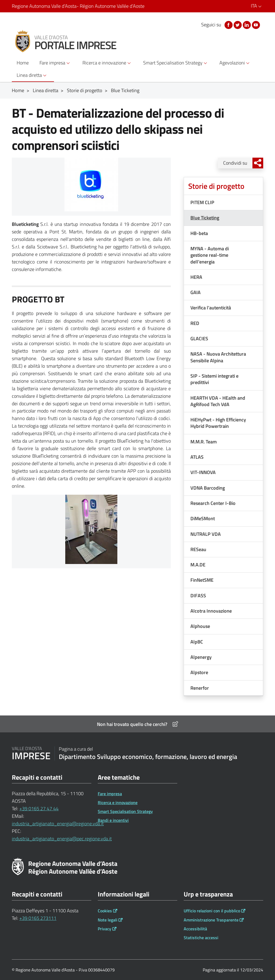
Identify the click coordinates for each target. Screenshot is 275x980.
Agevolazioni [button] (235, 63)
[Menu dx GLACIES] (223, 339)
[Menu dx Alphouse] (223, 626)
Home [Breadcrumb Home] (18, 90)
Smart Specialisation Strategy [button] (176, 63)
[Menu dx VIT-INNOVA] (223, 472)
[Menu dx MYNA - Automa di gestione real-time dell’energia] (223, 255)
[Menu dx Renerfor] (223, 688)
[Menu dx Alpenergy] (223, 657)
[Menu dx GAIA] (223, 292)
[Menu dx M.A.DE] (223, 565)
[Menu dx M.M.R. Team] (223, 442)
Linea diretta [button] (32, 75)
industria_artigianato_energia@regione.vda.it (58, 824)
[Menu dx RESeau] (223, 549)
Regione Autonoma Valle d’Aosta (78, 6)
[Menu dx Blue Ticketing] (223, 218)
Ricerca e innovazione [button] (107, 63)
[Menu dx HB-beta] (223, 233)
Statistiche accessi (201, 938)
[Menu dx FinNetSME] (223, 580)
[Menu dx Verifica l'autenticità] (223, 308)
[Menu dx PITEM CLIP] (223, 202)
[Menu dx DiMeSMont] (223, 518)
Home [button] (23, 63)
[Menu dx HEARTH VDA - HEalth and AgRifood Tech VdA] (223, 401)
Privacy (104, 929)
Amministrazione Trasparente (211, 920)
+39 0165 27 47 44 (39, 809)
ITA (257, 6)
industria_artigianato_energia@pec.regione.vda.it (62, 839)
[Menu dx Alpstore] (223, 672)
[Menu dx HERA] (223, 277)
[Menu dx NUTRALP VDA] (223, 534)
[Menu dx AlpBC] (223, 642)
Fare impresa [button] (55, 63)
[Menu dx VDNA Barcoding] (223, 488)
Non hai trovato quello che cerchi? (137, 724)
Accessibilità (195, 929)
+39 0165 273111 (38, 918)
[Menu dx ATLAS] (223, 457)
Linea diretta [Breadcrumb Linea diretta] (46, 90)
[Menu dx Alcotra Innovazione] (223, 611)
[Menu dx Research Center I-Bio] (223, 503)
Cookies (105, 911)
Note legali (108, 920)
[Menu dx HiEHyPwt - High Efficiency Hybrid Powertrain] (223, 423)
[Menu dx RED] (223, 323)
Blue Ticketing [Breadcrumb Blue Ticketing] (125, 90)
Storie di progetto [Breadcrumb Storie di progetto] (85, 90)
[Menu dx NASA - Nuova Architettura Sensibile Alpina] (223, 357)
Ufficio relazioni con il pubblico (212, 911)
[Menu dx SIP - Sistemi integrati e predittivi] (223, 379)
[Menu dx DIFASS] (223, 596)
